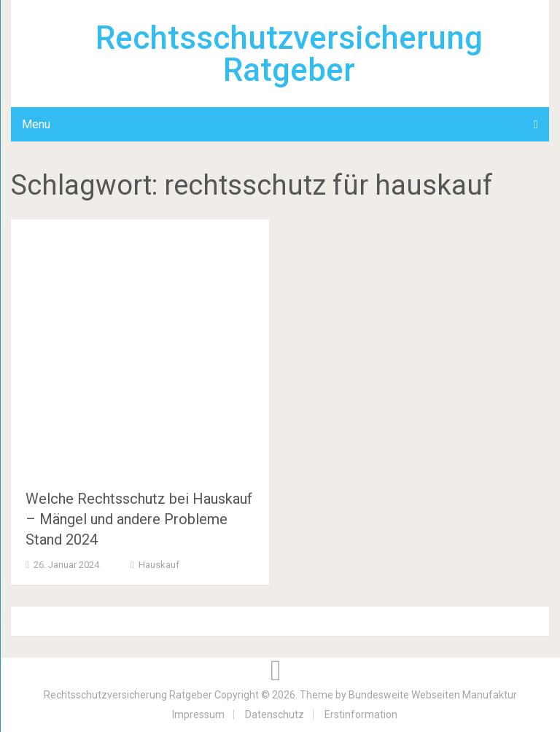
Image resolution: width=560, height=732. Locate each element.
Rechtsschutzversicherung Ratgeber (289, 54)
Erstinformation (361, 715)
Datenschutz (275, 715)
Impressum (198, 715)
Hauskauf (159, 565)
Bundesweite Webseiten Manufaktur (433, 695)
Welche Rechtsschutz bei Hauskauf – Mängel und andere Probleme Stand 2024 (139, 519)
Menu (36, 124)
